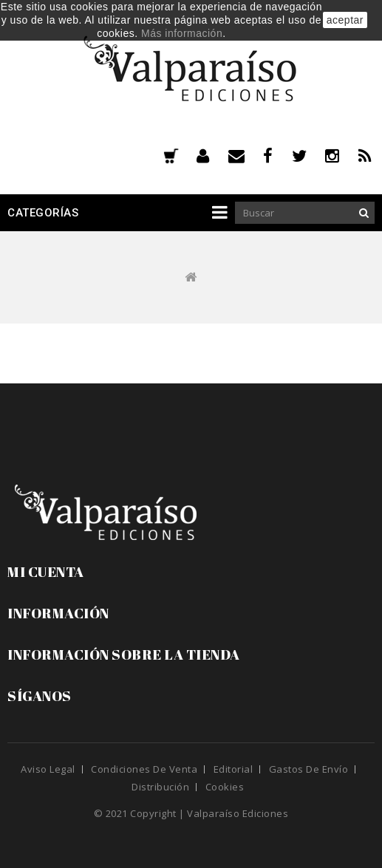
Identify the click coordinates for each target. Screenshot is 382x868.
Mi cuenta (46, 572)
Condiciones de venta (144, 769)
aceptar (345, 20)
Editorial (233, 769)
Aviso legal (48, 769)
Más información (182, 33)
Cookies (225, 787)
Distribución (160, 787)
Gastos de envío (309, 769)
